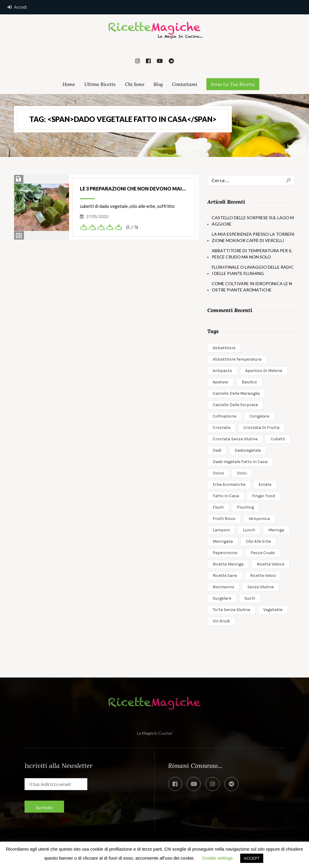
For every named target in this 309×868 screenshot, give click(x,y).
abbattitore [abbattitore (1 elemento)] (224, 348)
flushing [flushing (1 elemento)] (245, 507)
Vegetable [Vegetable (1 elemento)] (273, 610)
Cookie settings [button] (218, 858)
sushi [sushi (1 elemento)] (250, 598)
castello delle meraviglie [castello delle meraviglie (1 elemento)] (236, 393)
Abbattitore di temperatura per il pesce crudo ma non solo (252, 254)
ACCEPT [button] (252, 858)
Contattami (185, 84)
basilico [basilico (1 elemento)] (249, 382)
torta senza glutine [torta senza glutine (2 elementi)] (231, 610)
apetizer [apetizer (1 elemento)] (221, 382)
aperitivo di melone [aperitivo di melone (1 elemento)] (264, 371)
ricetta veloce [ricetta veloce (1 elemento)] (270, 564)
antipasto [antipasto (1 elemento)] (222, 371)
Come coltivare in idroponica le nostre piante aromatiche (252, 287)
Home (69, 84)
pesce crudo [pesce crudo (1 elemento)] (263, 553)
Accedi (17, 7)
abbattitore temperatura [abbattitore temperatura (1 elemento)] (237, 359)
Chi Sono (135, 84)
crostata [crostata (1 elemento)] (222, 428)
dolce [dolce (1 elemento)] (218, 473)
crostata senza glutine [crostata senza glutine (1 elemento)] (235, 439)
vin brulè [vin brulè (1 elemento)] (221, 621)
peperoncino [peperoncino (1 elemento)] (225, 553)
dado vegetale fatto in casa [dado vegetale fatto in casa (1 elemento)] (240, 462)
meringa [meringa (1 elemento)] (276, 530)
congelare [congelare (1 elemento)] (259, 416)
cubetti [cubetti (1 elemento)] (278, 439)
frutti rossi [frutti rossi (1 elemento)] (224, 519)
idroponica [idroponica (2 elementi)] (259, 519)
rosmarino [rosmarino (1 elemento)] (223, 587)
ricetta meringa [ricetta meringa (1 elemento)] (228, 564)
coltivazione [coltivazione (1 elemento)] (224, 416)
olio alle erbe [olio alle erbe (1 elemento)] (258, 541)
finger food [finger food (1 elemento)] (264, 496)
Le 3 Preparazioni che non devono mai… (133, 189)
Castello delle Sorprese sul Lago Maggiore (253, 221)
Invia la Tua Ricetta (233, 84)
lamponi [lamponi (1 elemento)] (221, 530)
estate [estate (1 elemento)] (265, 484)
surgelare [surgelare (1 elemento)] (222, 598)
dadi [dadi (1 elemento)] (217, 450)
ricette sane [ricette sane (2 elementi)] (225, 576)
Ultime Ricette (100, 84)
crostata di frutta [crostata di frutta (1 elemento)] (261, 428)
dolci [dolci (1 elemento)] (242, 473)
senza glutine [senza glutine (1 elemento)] (261, 587)
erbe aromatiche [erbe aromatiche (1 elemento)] (229, 484)
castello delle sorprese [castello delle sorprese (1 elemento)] (235, 405)
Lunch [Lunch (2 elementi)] (249, 530)
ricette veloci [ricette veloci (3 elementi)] (263, 576)
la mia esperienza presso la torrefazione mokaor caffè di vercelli (253, 237)
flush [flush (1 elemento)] (218, 507)
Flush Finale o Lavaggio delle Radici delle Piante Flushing (253, 270)
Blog (158, 84)
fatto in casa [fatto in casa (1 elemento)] (226, 496)
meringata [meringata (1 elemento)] (223, 541)
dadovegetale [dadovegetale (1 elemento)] (248, 450)
